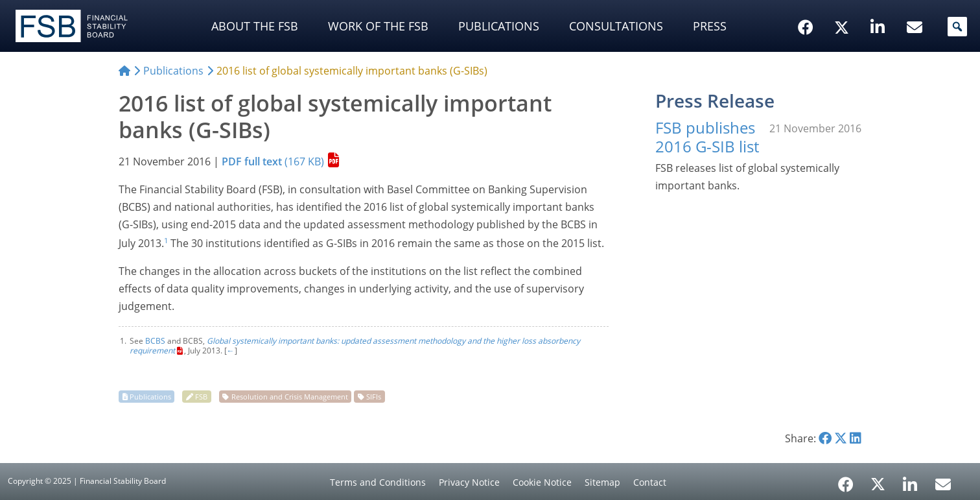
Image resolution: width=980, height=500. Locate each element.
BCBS (155, 341)
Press (710, 26)
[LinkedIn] (910, 480)
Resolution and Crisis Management (290, 397)
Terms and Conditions (378, 482)
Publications (499, 26)
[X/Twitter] (844, 7)
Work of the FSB (378, 26)
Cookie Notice (542, 482)
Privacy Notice (469, 482)
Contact (650, 482)
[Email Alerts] (943, 483)
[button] (957, 27)
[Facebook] (846, 480)
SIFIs (374, 397)
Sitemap (602, 482)
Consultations (616, 26)
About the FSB (255, 26)
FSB (201, 397)
